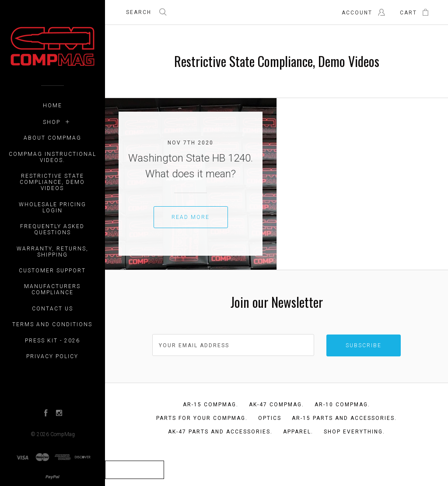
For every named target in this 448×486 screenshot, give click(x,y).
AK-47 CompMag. (276, 405)
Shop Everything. (354, 432)
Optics (270, 418)
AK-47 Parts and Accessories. (220, 432)
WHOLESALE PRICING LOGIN (52, 208)
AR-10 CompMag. (342, 405)
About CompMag (52, 138)
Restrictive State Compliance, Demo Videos (52, 182)
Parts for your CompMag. (202, 418)
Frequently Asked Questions (52, 229)
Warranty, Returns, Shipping (52, 252)
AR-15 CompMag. (211, 405)
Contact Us (52, 309)
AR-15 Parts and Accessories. (344, 418)
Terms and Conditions (52, 324)
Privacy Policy (52, 356)
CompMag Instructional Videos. (52, 157)
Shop (52, 122)
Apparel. (298, 432)
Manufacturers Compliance (52, 289)
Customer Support (52, 271)
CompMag (63, 434)
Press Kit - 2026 (52, 341)
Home (52, 106)
